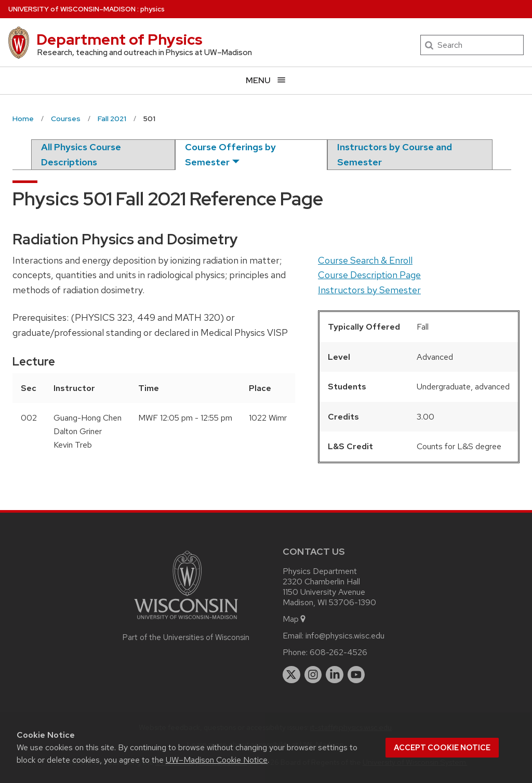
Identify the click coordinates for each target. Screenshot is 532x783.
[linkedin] (335, 675)
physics (152, 9)
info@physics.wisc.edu (345, 636)
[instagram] (313, 675)
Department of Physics (119, 40)
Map (295, 619)
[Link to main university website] (186, 621)
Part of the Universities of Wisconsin (186, 637)
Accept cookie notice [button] (442, 748)
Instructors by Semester (369, 290)
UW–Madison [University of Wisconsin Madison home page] (72, 9)
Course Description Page (369, 275)
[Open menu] (266, 80)
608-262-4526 (338, 652)
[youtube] (356, 675)
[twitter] (291, 675)
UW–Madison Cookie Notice (217, 760)
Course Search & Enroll (365, 260)
